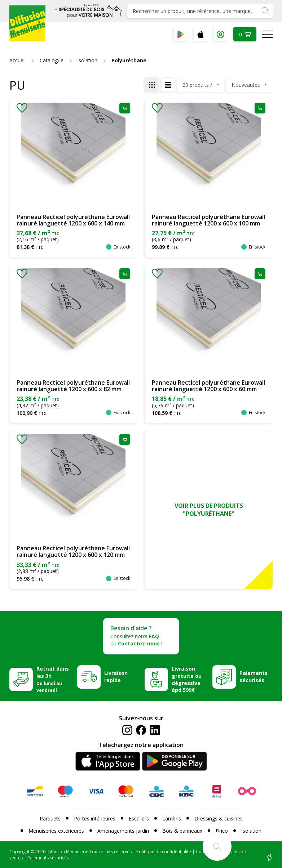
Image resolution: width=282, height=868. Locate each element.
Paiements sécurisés (254, 677)
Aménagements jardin (123, 831)
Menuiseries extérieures (56, 831)
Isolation (251, 831)
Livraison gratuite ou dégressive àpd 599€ (187, 679)
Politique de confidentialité (164, 852)
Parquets (50, 818)
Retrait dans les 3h (53, 679)
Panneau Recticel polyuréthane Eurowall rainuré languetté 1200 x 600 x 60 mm (208, 386)
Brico (222, 831)
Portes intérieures (95, 818)
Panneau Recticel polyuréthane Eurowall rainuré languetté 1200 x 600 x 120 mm (73, 551)
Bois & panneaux (182, 831)
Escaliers (139, 818)
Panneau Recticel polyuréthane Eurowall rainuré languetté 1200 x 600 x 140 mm (73, 220)
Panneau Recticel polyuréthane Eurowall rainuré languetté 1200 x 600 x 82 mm (73, 386)
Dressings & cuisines (219, 818)
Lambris (172, 818)
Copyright (19, 852)
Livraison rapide (116, 677)
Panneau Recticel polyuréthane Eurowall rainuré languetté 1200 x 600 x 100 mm (208, 220)
